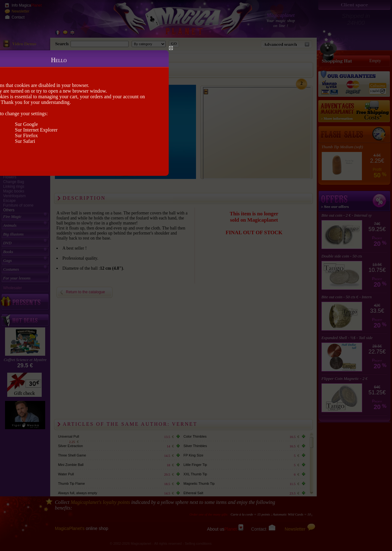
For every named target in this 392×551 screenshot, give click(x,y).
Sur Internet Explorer (36, 130)
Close (171, 48)
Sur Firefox (26, 135)
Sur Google (26, 124)
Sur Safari (25, 141)
